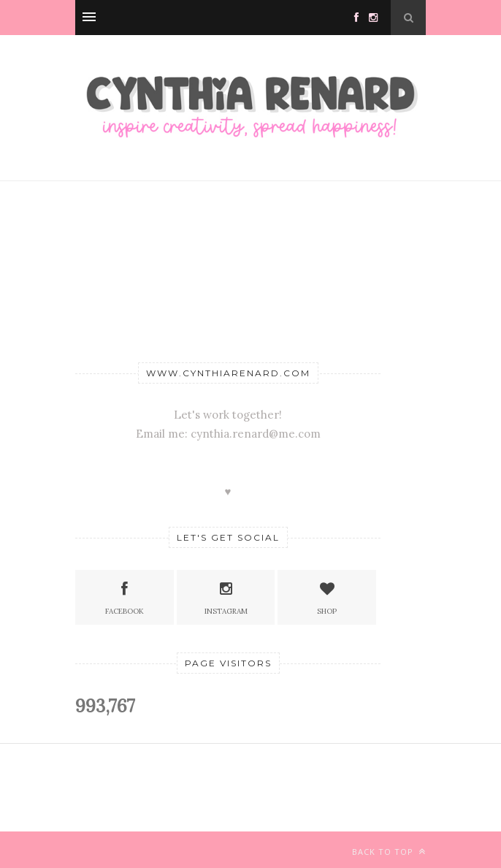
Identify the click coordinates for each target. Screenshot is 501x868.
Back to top (389, 852)
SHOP (327, 597)
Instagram (226, 597)
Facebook (125, 597)
